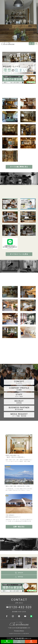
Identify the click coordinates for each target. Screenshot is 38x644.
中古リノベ (8, 467)
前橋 (7, 496)
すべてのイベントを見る (19, 254)
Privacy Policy (19, 631)
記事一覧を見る (19, 527)
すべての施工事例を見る (19, 167)
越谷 (7, 436)
